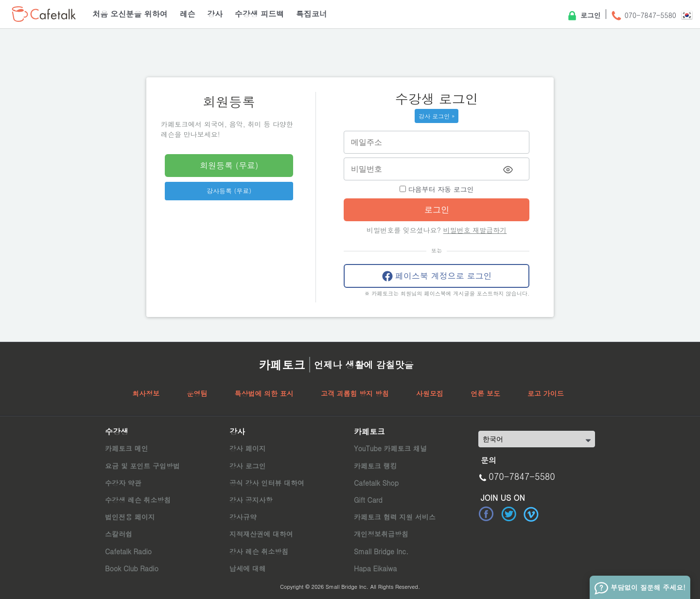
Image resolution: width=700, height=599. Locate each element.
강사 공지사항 (251, 500)
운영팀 (197, 393)
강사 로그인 (248, 466)
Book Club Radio (132, 568)
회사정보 (146, 393)
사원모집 (430, 393)
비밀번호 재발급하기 (475, 230)
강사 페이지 (248, 448)
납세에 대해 (248, 568)
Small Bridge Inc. (381, 551)
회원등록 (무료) (229, 165)
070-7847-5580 (643, 16)
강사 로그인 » (437, 116)
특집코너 (312, 14)
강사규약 (243, 517)
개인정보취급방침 (381, 534)
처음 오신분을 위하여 (130, 14)
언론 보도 (485, 393)
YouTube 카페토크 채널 (390, 448)
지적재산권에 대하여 (261, 534)
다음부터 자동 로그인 (437, 189)
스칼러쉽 (119, 534)
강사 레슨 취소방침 (259, 551)
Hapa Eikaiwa (375, 568)
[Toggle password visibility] (508, 170)
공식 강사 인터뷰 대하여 (267, 483)
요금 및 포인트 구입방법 (142, 466)
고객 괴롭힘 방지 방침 (355, 393)
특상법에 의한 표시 (264, 393)
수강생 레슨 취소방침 (138, 500)
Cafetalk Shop (376, 483)
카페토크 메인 (127, 448)
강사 (215, 14)
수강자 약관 (123, 483)
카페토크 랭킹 (376, 466)
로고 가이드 (546, 393)
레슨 (187, 14)
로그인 (584, 16)
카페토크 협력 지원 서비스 (395, 517)
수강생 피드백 (259, 14)
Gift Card (368, 500)
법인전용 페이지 (130, 517)
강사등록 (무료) (229, 191)
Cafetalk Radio (128, 551)
